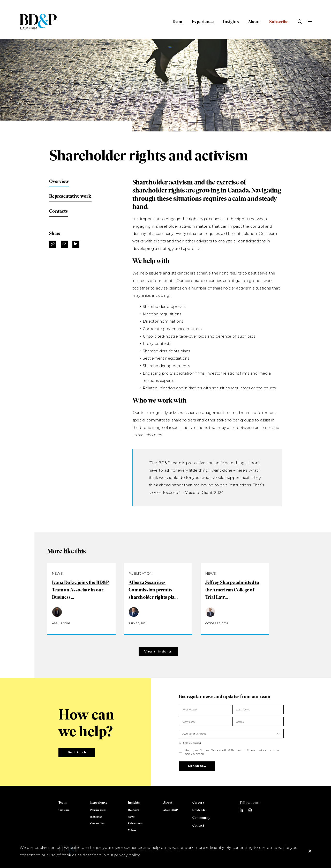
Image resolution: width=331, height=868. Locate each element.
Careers (198, 802)
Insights (231, 22)
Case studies (97, 823)
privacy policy (127, 855)
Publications (135, 823)
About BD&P (170, 810)
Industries (96, 817)
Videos (132, 830)
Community (201, 818)
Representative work (70, 196)
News (131, 817)
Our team (64, 810)
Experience (203, 22)
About (254, 22)
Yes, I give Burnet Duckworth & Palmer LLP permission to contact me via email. (233, 752)
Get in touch (77, 752)
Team (177, 22)
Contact (198, 825)
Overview (59, 181)
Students (199, 810)
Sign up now (197, 766)
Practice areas (98, 810)
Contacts (58, 211)
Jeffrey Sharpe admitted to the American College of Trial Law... (232, 590)
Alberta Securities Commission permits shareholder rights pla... (153, 590)
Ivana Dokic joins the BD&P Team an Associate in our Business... (81, 590)
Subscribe (279, 22)
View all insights (158, 651)
